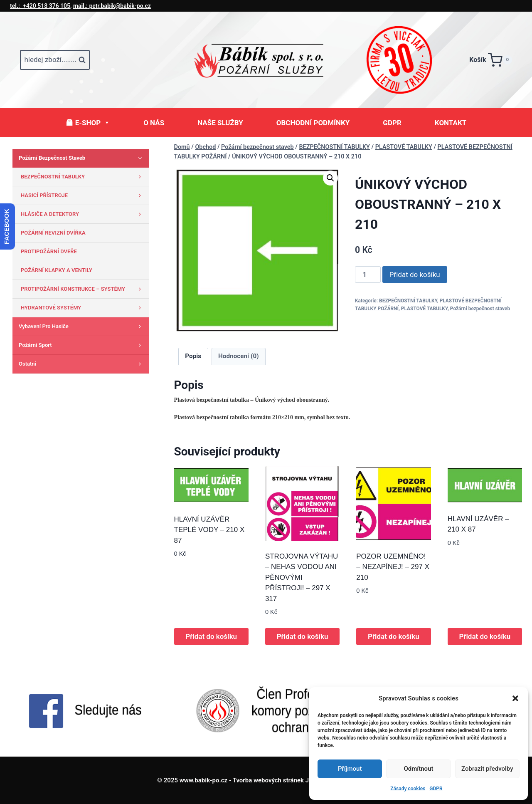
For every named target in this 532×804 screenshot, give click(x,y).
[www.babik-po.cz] (266, 60)
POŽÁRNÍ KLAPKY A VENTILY (57, 270)
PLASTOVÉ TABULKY (424, 309)
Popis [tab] (193, 356)
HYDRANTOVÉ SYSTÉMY (83, 308)
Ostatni (82, 364)
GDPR (436, 789)
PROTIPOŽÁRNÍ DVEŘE (49, 251)
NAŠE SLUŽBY (220, 123)
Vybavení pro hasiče (82, 327)
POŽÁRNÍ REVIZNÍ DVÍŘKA (53, 233)
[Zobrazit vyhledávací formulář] (55, 60)
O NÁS (154, 123)
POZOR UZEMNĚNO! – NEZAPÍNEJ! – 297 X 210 (393, 567)
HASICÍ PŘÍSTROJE (83, 195)
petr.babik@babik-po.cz (112, 6)
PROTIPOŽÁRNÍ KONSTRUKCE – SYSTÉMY (83, 289)
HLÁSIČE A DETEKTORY (83, 214)
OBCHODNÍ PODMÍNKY (313, 123)
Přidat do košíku (415, 275)
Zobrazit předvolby (487, 769)
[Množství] (368, 275)
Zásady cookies (408, 789)
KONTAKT (451, 123)
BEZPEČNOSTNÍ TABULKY (408, 301)
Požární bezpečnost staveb (480, 309)
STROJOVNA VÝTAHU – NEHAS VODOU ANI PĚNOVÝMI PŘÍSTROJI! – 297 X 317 (302, 578)
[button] (515, 698)
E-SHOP (93, 123)
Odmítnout (419, 769)
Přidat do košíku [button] (211, 636)
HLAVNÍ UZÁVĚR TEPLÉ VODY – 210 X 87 (209, 530)
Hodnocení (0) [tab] (239, 356)
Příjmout (350, 769)
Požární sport (82, 345)
